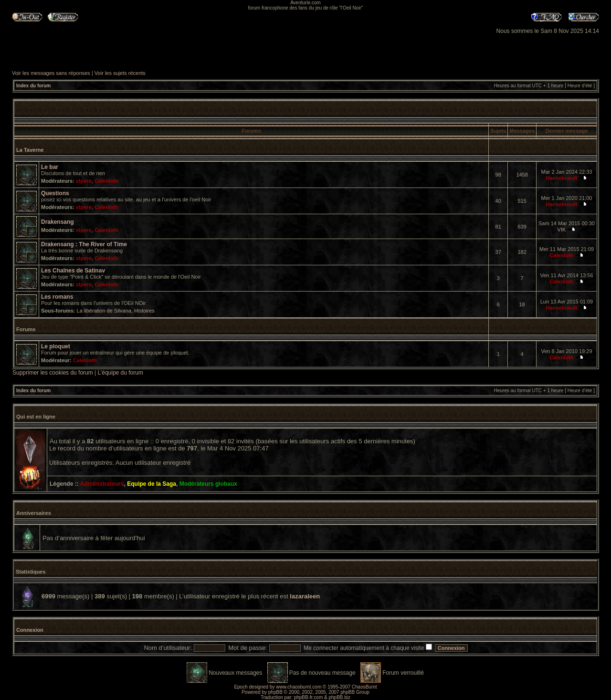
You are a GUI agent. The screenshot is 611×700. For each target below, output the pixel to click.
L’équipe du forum (121, 373)
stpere (84, 181)
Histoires (144, 311)
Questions (55, 193)
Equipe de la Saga (152, 484)
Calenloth (106, 181)
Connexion (30, 630)
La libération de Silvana (104, 311)
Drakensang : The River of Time (84, 244)
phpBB (275, 692)
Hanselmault (562, 178)
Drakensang (58, 222)
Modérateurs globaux (208, 484)
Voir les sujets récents (120, 73)
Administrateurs (102, 484)
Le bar (50, 167)
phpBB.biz (339, 697)
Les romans (57, 297)
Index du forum (33, 86)
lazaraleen (305, 596)
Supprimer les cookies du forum (53, 373)
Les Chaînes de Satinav (73, 271)
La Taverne (30, 150)
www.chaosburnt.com (299, 687)
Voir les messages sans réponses (51, 73)
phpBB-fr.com (309, 697)
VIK (562, 230)
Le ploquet (56, 346)
